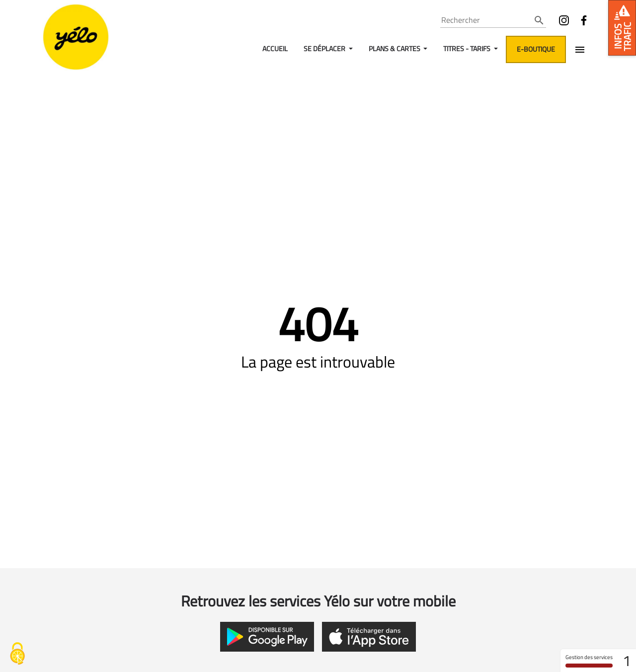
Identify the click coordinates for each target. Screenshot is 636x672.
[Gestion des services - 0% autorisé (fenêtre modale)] (17, 655)
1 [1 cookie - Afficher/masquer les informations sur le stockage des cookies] (627, 661)
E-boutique (536, 49)
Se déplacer (325, 49)
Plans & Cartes (395, 49)
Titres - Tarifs (468, 49)
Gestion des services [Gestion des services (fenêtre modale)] (589, 660)
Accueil (275, 49)
